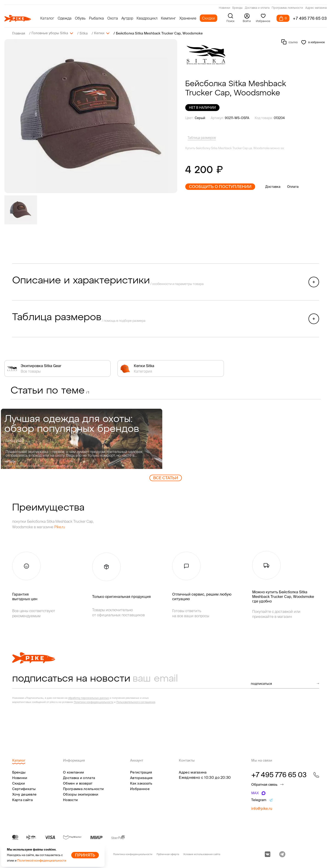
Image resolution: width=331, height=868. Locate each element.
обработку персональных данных (88, 698)
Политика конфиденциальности (133, 854)
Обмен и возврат (78, 783)
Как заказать (141, 783)
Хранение (188, 18)
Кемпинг (168, 18)
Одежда (65, 18)
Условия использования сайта (202, 854)
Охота (113, 18)
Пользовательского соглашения (136, 702)
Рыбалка (96, 18)
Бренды (237, 8)
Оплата (293, 186)
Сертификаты (24, 789)
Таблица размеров (202, 137)
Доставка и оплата (257, 8)
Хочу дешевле (24, 794)
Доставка (273, 186)
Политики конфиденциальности (94, 702)
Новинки (224, 8)
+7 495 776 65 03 (310, 18)
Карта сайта (22, 800)
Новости (70, 800)
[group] (91, 116)
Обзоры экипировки (81, 794)
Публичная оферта (168, 854)
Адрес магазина (316, 8)
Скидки (208, 18)
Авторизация (141, 778)
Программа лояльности (287, 8)
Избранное (140, 789)
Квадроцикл (147, 18)
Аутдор (127, 18)
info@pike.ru (262, 808)
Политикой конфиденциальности (42, 861)
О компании (73, 772)
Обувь (80, 18)
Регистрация (141, 772)
